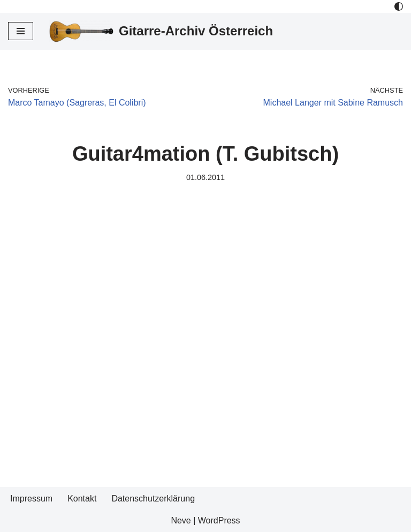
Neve (181, 520)
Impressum (31, 499)
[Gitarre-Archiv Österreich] (161, 31)
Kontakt (82, 499)
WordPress (219, 520)
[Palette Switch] (399, 6)
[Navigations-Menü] (21, 31)
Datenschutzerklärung (153, 499)
